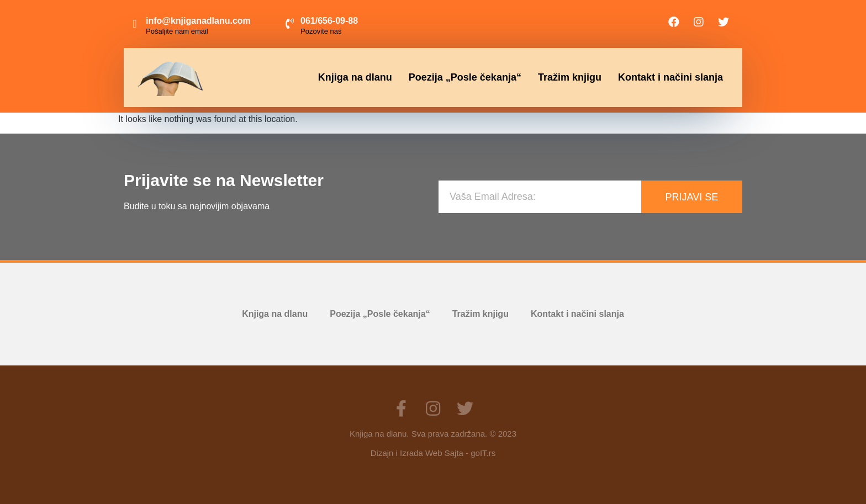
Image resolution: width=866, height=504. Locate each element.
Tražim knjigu (570, 77)
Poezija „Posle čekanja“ (465, 77)
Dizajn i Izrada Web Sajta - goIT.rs (433, 453)
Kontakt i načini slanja (670, 77)
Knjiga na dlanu (355, 77)
